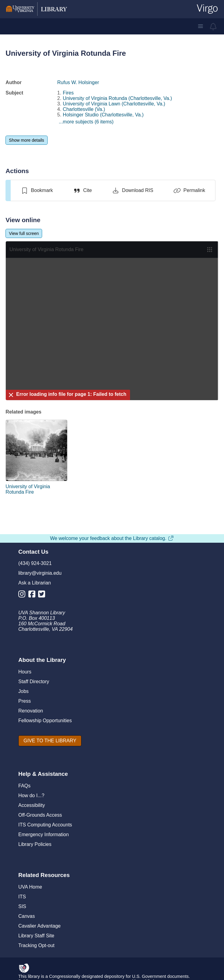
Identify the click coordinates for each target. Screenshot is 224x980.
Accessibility (32, 805)
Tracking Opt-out (36, 945)
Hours (25, 672)
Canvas (27, 916)
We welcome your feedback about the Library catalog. (112, 538)
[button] (201, 26)
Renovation (31, 711)
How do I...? (31, 795)
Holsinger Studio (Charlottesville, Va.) (103, 115)
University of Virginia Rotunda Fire (28, 489)
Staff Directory (34, 682)
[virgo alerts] (213, 27)
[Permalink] (189, 190)
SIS (22, 906)
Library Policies (35, 844)
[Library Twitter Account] (43, 595)
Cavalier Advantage (40, 926)
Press (25, 701)
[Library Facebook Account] (33, 595)
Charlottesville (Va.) (84, 109)
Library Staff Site (36, 936)
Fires (68, 93)
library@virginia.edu (40, 573)
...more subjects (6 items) (86, 122)
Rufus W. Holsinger (78, 82)
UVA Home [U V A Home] (30, 887)
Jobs (23, 691)
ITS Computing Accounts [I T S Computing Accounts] (45, 825)
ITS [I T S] (22, 897)
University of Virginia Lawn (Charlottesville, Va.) (114, 104)
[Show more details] (26, 140)
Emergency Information (43, 834)
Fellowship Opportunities (45, 721)
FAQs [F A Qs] (24, 786)
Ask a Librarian (35, 583)
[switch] (37, 190)
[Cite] (82, 190)
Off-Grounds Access (40, 815)
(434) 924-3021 (35, 563)
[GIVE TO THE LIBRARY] (50, 741)
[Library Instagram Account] (23, 595)
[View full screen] (24, 233)
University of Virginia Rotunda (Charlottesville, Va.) (117, 98)
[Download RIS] (133, 190)
